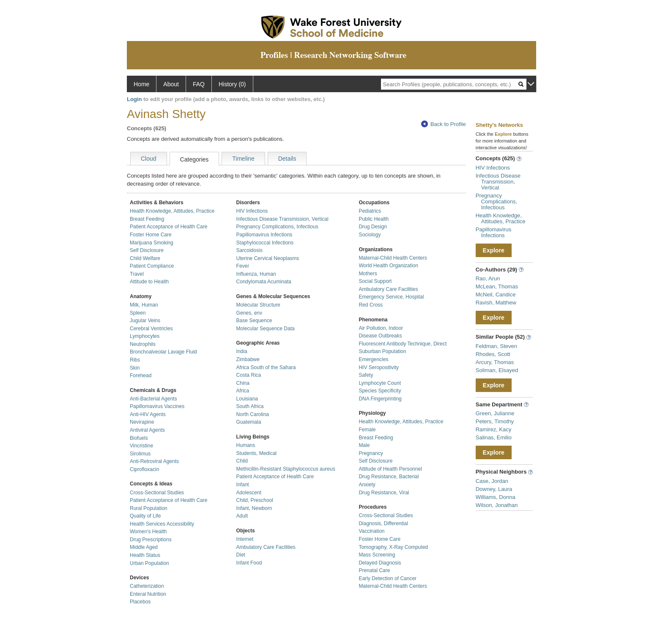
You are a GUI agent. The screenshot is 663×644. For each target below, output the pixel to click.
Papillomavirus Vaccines (157, 406)
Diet (241, 555)
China (243, 383)
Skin (135, 368)
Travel (137, 274)
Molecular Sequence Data (266, 329)
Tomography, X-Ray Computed (393, 547)
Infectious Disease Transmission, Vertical (282, 219)
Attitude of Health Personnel (390, 469)
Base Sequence (254, 321)
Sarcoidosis (249, 250)
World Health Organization (388, 266)
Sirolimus (140, 454)
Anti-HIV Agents (148, 414)
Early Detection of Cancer (388, 578)
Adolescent (249, 493)
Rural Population (149, 508)
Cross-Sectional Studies (157, 493)
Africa (243, 391)
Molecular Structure (258, 305)
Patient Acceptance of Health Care (168, 227)
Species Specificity (380, 391)
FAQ (199, 84)
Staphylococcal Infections (265, 243)
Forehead (141, 375)
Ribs (135, 360)
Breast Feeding (147, 219)
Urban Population (149, 563)
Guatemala (249, 422)
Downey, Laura (494, 489)
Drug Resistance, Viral (384, 493)
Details (287, 159)
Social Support (375, 281)
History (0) (232, 84)
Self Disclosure (147, 250)
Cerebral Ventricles (151, 329)
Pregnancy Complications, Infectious (277, 227)
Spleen (138, 313)
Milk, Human (144, 305)
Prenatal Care (374, 570)
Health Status (145, 555)
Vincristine (141, 446)
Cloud (149, 159)
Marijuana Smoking (152, 243)
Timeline (243, 159)
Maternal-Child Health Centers (393, 258)
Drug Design (373, 227)
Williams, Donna (496, 497)
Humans (246, 445)
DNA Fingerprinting (380, 399)
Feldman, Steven (496, 346)
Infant (243, 485)
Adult (242, 516)
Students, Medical (256, 453)
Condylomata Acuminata (264, 282)
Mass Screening (377, 555)
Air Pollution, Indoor (381, 328)
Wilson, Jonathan (497, 505)
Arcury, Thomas (495, 362)
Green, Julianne (495, 413)
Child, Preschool (255, 500)
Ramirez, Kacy (494, 429)
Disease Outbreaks (380, 336)
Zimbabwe (248, 359)
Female (367, 430)
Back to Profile (444, 124)
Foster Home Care (151, 235)
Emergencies (373, 359)
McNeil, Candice (496, 295)
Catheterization (147, 586)
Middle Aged (144, 547)
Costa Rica (249, 375)
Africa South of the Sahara (266, 367)
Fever (243, 266)
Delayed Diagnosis (380, 563)
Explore (494, 250)
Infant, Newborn (254, 508)
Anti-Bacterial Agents (153, 399)
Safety (366, 375)
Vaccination (371, 531)
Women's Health (148, 532)
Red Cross (371, 305)
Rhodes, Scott (493, 354)
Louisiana (247, 399)
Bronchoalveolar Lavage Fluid (163, 352)
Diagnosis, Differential (383, 523)
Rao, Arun (488, 278)
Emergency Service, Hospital (391, 297)
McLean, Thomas (497, 286)
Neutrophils (143, 344)
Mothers (368, 274)
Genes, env (249, 313)
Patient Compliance (152, 266)
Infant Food (249, 563)
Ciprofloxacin (144, 469)
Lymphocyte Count (380, 383)
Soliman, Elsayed (497, 370)
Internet (245, 539)
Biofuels (139, 438)
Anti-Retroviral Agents (154, 461)
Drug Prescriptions (151, 540)
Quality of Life (145, 516)
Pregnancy (371, 453)
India (242, 351)
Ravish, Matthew (496, 303)
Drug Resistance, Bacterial (389, 477)
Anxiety (367, 485)
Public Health (374, 219)
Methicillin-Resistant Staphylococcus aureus (286, 469)
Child (242, 461)
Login (134, 99)
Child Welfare (145, 258)
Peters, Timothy (495, 421)
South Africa (250, 406)
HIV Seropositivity (379, 367)
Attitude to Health (149, 282)
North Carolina (253, 414)
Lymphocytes (145, 336)
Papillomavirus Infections (264, 235)
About (171, 84)
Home (141, 84)
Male (364, 445)
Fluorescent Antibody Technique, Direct (403, 344)
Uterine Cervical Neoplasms (268, 258)
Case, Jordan (492, 481)
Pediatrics (370, 211)
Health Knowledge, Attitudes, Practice (172, 211)
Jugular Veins (145, 321)
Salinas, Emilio (494, 437)
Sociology (370, 235)
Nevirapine (142, 422)
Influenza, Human (256, 274)
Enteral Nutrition (148, 594)
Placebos (140, 602)
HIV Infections (252, 211)
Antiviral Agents (147, 430)
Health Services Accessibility (162, 524)
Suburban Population (382, 351)
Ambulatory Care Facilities (266, 547)
